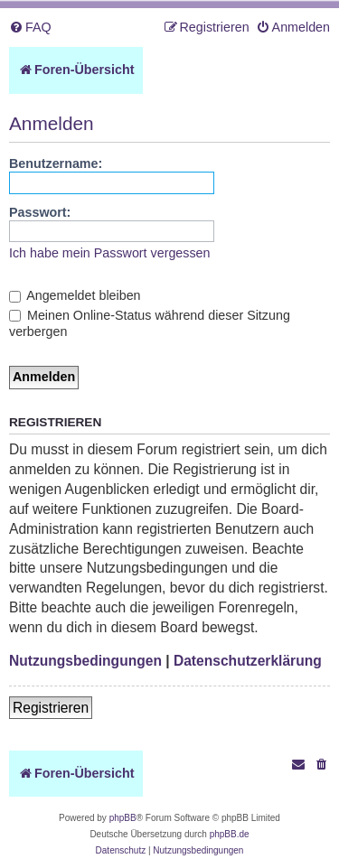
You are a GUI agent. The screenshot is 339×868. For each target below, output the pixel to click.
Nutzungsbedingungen (85, 661)
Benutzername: (56, 163)
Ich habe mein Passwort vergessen (110, 253)
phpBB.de (230, 834)
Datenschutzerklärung (248, 661)
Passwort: (40, 212)
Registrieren (51, 708)
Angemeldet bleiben (75, 295)
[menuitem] (30, 28)
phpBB (123, 818)
